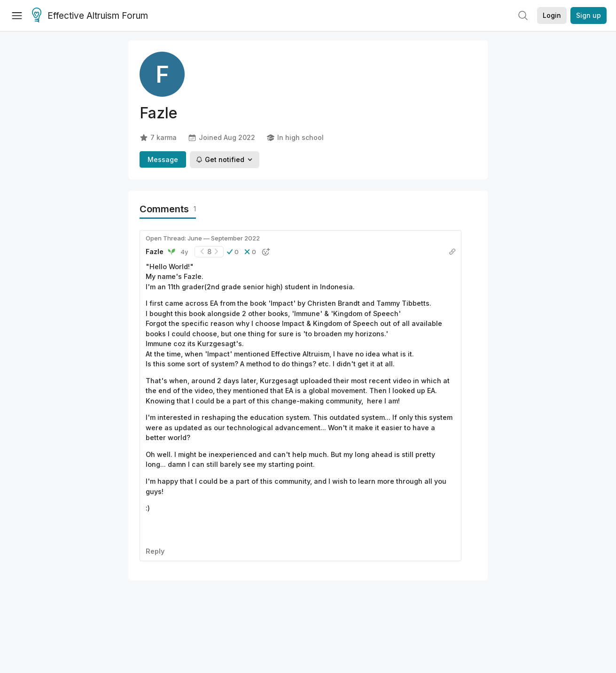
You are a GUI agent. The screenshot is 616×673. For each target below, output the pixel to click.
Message (163, 159)
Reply (155, 551)
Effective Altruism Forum (90, 16)
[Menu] (17, 15)
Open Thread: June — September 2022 (203, 238)
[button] (233, 252)
